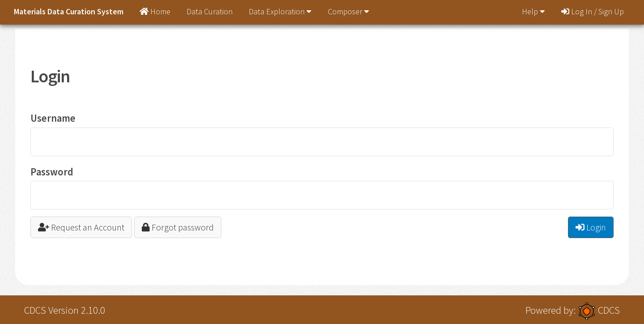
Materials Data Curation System (69, 11)
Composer (348, 11)
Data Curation (210, 11)
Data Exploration (280, 11)
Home (155, 11)
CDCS (609, 310)
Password (52, 172)
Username (53, 118)
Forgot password (178, 227)
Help (533, 11)
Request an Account (81, 227)
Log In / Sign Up (593, 11)
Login (591, 227)
